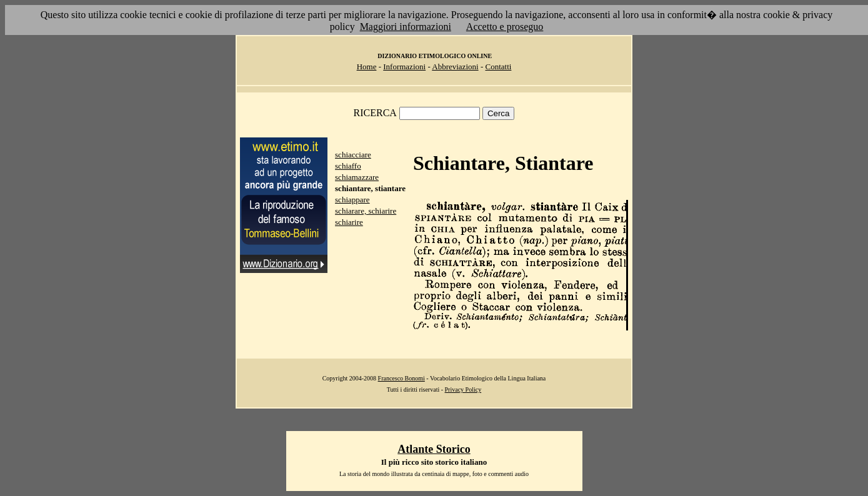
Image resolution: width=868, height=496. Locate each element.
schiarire (349, 222)
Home (367, 67)
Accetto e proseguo (505, 27)
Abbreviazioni (455, 67)
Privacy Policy (463, 389)
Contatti (498, 67)
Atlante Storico (434, 449)
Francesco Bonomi (402, 378)
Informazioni (404, 67)
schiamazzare (357, 177)
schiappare (352, 200)
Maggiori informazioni (406, 27)
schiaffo (348, 166)
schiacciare (353, 155)
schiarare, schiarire (366, 211)
